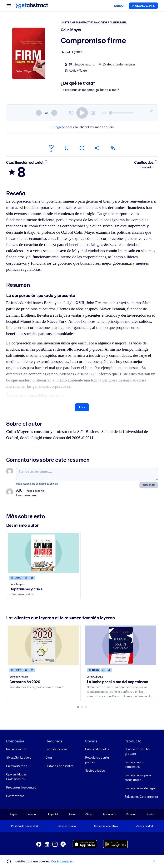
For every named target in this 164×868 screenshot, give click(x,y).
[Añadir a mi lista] (82, 148)
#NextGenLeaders (19, 757)
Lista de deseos (56, 749)
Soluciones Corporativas (141, 796)
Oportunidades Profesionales (16, 777)
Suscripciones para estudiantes (138, 777)
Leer (82, 407)
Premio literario (17, 766)
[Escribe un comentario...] (87, 474)
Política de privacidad (24, 826)
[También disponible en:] (113, 148)
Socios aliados (95, 770)
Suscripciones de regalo (141, 788)
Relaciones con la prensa (97, 760)
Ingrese (60, 127)
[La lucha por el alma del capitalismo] (121, 645)
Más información (62, 861)
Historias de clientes (60, 766)
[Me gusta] (51, 148)
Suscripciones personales (134, 764)
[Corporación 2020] (43, 645)
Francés (131, 814)
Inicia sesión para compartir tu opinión (37, 484)
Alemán (33, 814)
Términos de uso (66, 826)
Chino (89, 814)
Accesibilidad (145, 826)
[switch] (82, 113)
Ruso (72, 814)
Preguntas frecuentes (21, 787)
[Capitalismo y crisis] (43, 553)
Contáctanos (15, 796)
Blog (49, 757)
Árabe (150, 814)
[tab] (78, 707)
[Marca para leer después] (67, 148)
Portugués (109, 814)
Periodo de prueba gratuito (137, 751)
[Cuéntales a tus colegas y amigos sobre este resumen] (97, 148)
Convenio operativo (106, 826)
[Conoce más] (46, 161)
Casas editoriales (97, 749)
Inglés (14, 814)
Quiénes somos (16, 749)
